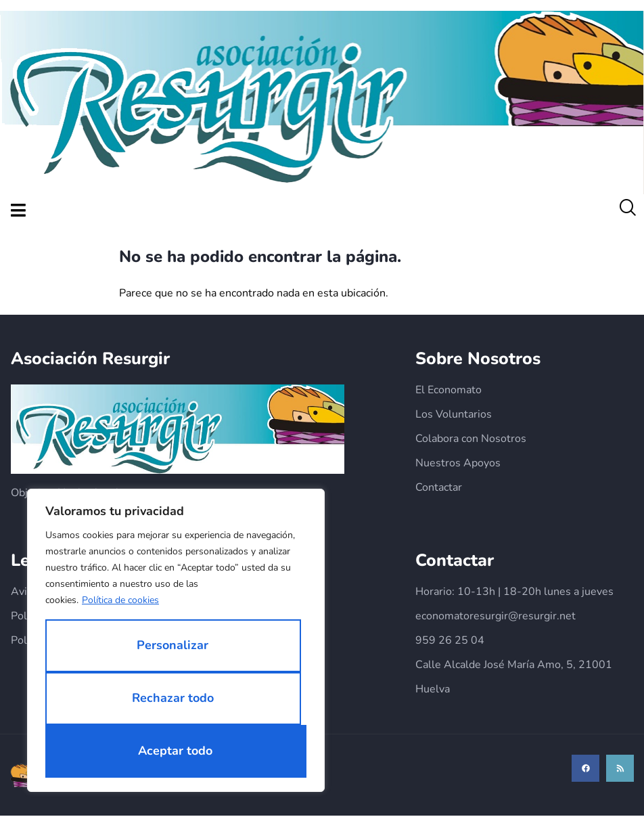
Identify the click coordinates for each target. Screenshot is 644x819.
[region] (176, 640)
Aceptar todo (175, 751)
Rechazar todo (173, 698)
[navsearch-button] (627, 211)
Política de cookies (120, 600)
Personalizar (172, 645)
